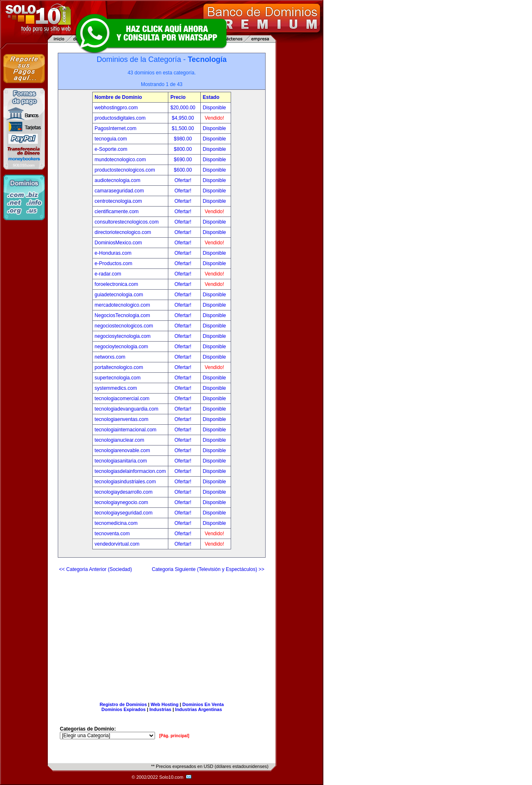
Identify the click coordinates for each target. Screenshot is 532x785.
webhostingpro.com (116, 108)
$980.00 (183, 139)
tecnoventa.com (112, 534)
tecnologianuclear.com (119, 440)
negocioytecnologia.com (122, 347)
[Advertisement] (162, 634)
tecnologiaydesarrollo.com (124, 492)
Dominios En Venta (203, 704)
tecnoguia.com (111, 139)
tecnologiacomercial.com (122, 399)
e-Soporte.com (111, 149)
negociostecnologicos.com (124, 326)
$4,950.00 (183, 118)
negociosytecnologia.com (123, 336)
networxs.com (110, 357)
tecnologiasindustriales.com (125, 482)
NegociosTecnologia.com (122, 315)
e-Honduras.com (113, 253)
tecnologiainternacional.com (126, 430)
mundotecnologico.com (120, 160)
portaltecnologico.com (119, 367)
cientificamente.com (117, 212)
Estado (211, 97)
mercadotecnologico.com (122, 305)
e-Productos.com (114, 263)
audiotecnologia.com (118, 180)
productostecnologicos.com (125, 170)
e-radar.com (108, 274)
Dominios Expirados (123, 709)
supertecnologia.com (118, 378)
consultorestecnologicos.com (127, 222)
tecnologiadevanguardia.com (127, 409)
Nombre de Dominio (118, 97)
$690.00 (183, 160)
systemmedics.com (116, 388)
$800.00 (183, 149)
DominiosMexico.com (118, 243)
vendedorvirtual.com (117, 544)
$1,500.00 (183, 128)
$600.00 (183, 170)
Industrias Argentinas (198, 709)
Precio (178, 97)
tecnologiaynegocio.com (122, 502)
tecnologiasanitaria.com (121, 461)
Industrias (161, 709)
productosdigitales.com (120, 118)
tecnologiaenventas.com (122, 419)
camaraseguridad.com (119, 191)
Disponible (214, 108)
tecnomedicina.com (116, 523)
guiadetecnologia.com (119, 295)
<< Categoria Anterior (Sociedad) (95, 569)
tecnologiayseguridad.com (124, 513)
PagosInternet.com (116, 128)
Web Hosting (165, 704)
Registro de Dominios (123, 704)
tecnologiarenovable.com (122, 450)
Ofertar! (184, 180)
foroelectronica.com (117, 284)
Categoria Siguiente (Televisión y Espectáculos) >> (208, 569)
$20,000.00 (183, 108)
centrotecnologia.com (118, 201)
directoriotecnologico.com (123, 232)
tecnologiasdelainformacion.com (130, 471)
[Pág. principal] (174, 736)
